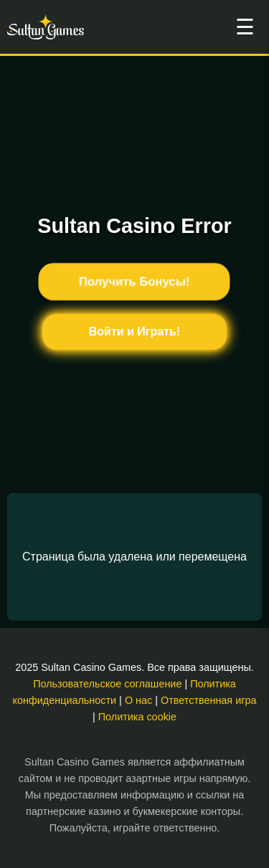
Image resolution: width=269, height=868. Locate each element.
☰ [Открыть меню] (245, 27)
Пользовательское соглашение (107, 684)
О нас (138, 700)
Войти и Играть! (134, 332)
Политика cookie (137, 717)
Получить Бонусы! (135, 282)
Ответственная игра (208, 700)
